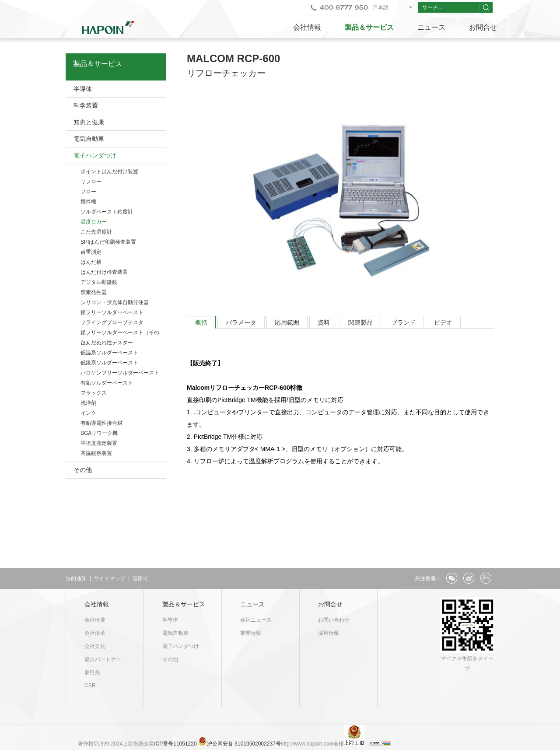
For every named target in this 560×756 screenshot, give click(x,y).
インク (88, 413)
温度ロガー (94, 222)
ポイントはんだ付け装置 (109, 171)
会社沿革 (95, 633)
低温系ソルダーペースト (109, 353)
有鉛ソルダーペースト (107, 383)
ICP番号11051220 (176, 744)
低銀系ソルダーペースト (109, 363)
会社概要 (95, 620)
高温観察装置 (96, 453)
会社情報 (307, 27)
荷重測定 (91, 252)
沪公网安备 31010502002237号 (244, 744)
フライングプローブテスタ (112, 322)
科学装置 (86, 105)
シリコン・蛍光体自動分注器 (115, 302)
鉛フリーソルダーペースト (112, 312)
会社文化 (95, 646)
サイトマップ (109, 578)
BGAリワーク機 (99, 433)
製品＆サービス (369, 27)
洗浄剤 (88, 403)
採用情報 (329, 633)
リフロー (91, 182)
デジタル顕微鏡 (99, 282)
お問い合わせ (334, 620)
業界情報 (251, 633)
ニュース (431, 27)
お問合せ (483, 27)
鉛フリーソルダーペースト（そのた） (120, 334)
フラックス (94, 393)
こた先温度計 (96, 232)
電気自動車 (89, 139)
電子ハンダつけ (95, 155)
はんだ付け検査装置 (104, 272)
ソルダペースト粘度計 (107, 212)
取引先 (92, 672)
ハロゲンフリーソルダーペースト (120, 373)
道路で (140, 578)
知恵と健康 (89, 122)
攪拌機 (88, 202)
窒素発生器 (94, 292)
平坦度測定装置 (99, 443)
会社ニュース (256, 620)
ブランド (403, 322)
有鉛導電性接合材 (101, 423)
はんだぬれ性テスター (107, 343)
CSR (90, 686)
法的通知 (76, 578)
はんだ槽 (91, 262)
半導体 (83, 89)
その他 (83, 470)
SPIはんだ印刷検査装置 (108, 242)
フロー (88, 192)
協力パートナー (103, 659)
